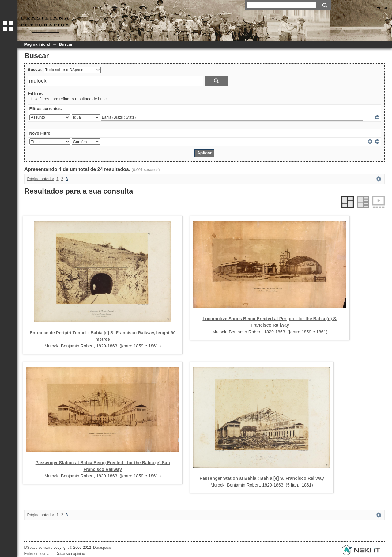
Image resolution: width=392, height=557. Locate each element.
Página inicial (37, 44)
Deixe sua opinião (70, 554)
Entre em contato (39, 554)
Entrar (382, 8)
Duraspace (102, 548)
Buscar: (35, 69)
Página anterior (41, 179)
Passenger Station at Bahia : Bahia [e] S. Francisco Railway (262, 478)
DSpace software (39, 548)
